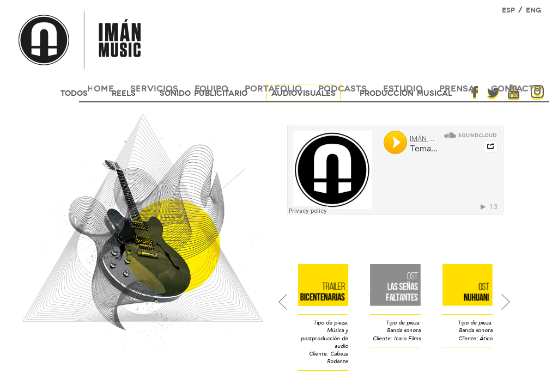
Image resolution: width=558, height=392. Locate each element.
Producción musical (406, 92)
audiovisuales (304, 92)
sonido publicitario (204, 92)
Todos (74, 92)
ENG (533, 10)
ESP (508, 10)
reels (124, 92)
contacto (516, 87)
